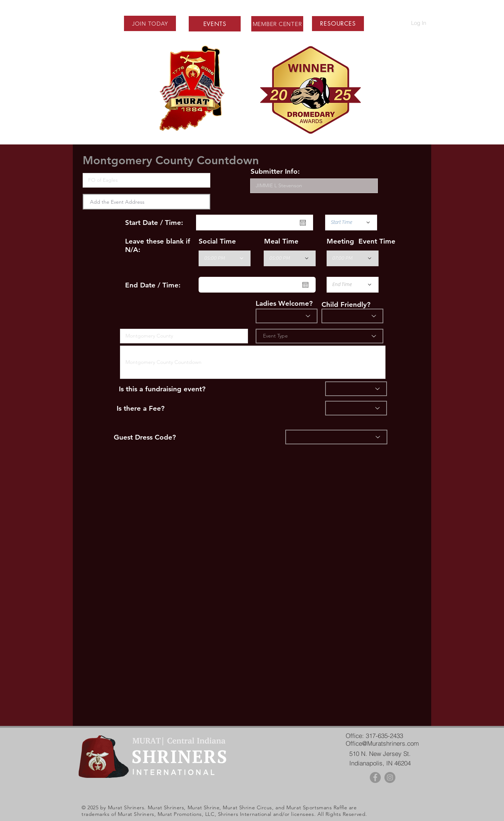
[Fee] (356, 408)
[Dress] (336, 437)
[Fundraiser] (356, 389)
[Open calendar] (303, 223)
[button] (338, 24)
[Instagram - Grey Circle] (390, 777)
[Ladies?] (287, 316)
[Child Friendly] (352, 316)
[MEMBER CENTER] (277, 24)
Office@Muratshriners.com (382, 743)
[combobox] (146, 202)
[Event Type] (319, 336)
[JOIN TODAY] (150, 23)
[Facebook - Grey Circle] (375, 777)
